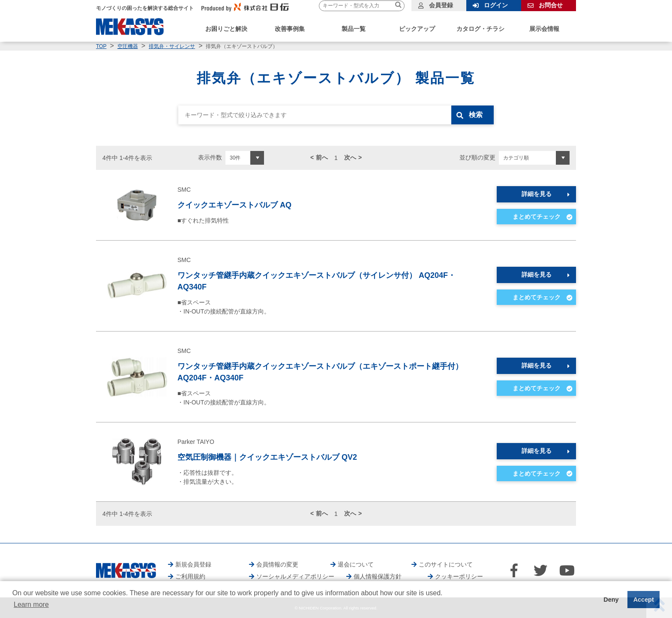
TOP (101, 46)
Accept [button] (644, 600)
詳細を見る (537, 194)
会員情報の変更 (277, 564)
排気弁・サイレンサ (172, 46)
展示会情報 (544, 29)
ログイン (496, 5)
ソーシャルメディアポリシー (295, 576)
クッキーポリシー (459, 576)
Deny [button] (611, 600)
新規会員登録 (193, 564)
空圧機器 (128, 46)
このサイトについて (446, 564)
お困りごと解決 (226, 29)
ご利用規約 (190, 576)
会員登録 (441, 5)
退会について (356, 564)
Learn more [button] (31, 604)
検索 (476, 115)
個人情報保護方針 (378, 576)
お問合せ (551, 5)
